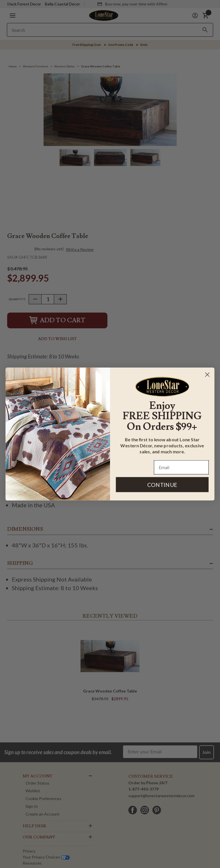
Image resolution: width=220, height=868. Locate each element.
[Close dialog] (207, 374)
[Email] (181, 468)
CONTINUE (162, 484)
